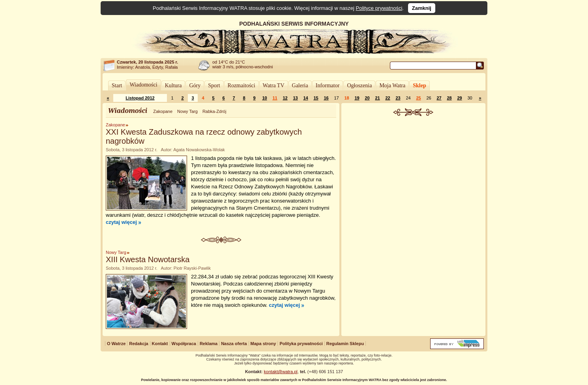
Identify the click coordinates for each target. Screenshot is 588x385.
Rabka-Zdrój (214, 111)
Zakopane (163, 111)
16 (326, 98)
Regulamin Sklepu (345, 344)
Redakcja (139, 344)
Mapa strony (263, 344)
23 (398, 98)
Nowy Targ (187, 111)
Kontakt (160, 344)
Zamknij (422, 8)
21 (377, 98)
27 (439, 98)
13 (295, 98)
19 (357, 98)
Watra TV (274, 85)
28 (449, 98)
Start (117, 85)
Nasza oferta (234, 344)
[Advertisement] (414, 175)
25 (418, 98)
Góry (195, 85)
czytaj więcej (121, 222)
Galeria (300, 85)
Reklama (209, 344)
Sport (214, 85)
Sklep (419, 85)
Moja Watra (392, 85)
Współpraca (184, 344)
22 (388, 98)
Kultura (173, 85)
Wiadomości (143, 85)
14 (305, 98)
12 (285, 98)
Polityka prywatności (301, 344)
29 (459, 98)
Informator (328, 85)
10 (264, 98)
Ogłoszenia (359, 85)
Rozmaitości (242, 85)
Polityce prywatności (379, 8)
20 (367, 98)
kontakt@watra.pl (281, 372)
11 (275, 98)
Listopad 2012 (140, 98)
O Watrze (116, 344)
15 (316, 98)
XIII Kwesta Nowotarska (148, 259)
